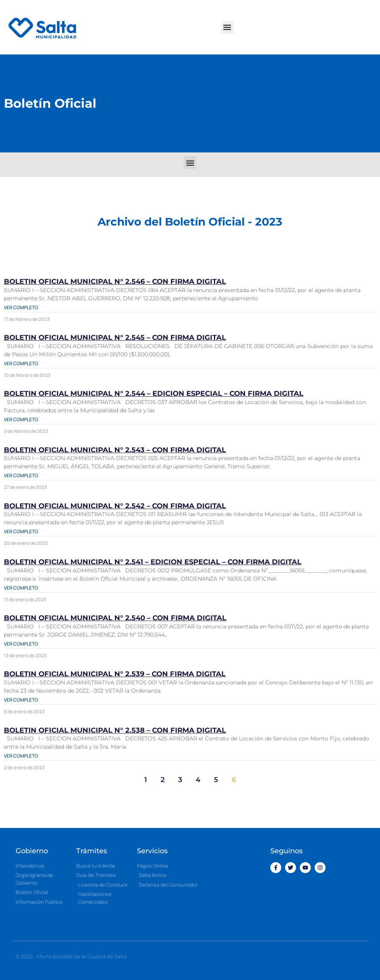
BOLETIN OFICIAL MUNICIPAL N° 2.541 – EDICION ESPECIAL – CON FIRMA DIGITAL (153, 562)
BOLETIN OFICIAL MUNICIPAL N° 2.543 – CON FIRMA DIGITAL (115, 450)
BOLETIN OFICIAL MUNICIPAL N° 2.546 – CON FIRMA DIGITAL (115, 282)
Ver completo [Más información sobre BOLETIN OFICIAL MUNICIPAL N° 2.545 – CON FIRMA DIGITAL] (21, 363)
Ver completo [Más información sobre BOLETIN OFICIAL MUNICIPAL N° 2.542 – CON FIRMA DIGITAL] (21, 531)
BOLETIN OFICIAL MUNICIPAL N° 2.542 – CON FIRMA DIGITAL (115, 506)
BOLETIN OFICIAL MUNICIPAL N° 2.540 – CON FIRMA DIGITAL (115, 618)
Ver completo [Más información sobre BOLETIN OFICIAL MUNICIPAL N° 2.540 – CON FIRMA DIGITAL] (21, 644)
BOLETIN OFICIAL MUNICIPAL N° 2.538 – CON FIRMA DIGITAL (115, 730)
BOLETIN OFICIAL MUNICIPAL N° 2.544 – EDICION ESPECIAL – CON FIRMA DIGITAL (154, 394)
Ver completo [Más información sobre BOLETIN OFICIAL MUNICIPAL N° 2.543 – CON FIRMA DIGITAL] (21, 475)
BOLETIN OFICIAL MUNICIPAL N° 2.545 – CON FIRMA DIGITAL (115, 338)
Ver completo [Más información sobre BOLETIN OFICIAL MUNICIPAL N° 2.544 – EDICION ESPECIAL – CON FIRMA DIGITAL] (21, 419)
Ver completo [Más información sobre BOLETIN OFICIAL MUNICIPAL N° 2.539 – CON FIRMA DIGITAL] (21, 700)
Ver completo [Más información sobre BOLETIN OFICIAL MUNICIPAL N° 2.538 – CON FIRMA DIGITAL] (21, 756)
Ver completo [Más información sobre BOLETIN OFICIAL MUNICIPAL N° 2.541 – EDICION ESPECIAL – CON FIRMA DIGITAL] (21, 588)
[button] (227, 27)
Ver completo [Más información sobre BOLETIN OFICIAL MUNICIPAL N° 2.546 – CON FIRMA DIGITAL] (21, 307)
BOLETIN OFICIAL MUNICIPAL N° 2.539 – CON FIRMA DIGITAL (115, 674)
